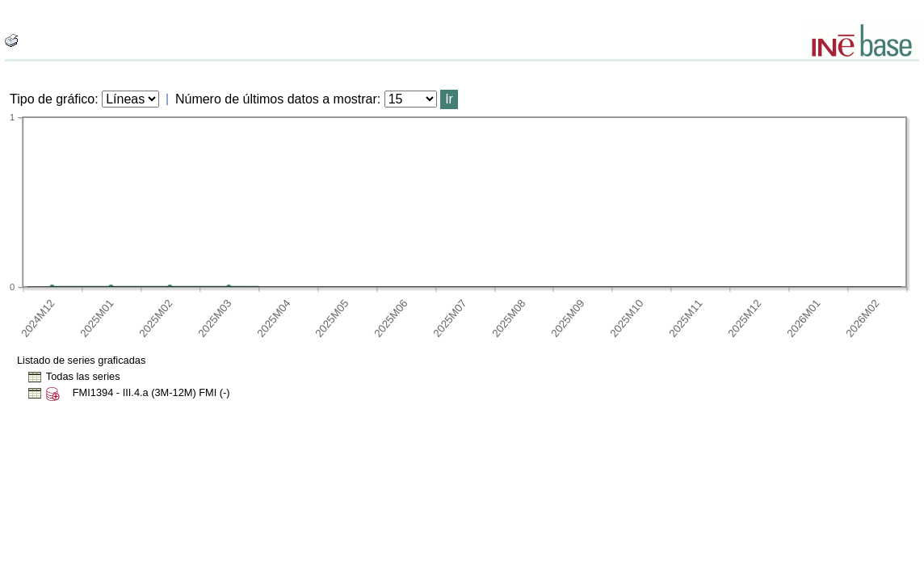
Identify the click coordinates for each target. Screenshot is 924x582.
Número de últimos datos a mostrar (276, 99)
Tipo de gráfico (52, 99)
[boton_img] (11, 40)
